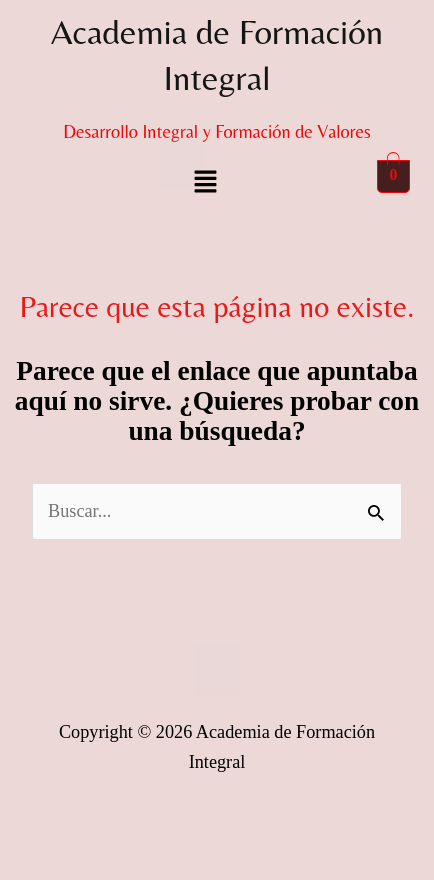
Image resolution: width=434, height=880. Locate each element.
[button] (205, 183)
